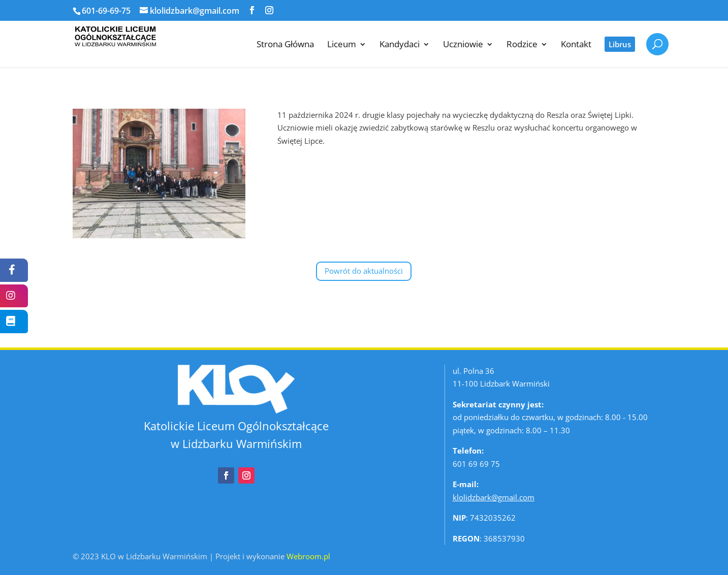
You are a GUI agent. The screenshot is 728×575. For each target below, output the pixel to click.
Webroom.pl (308, 556)
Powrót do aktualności (364, 271)
